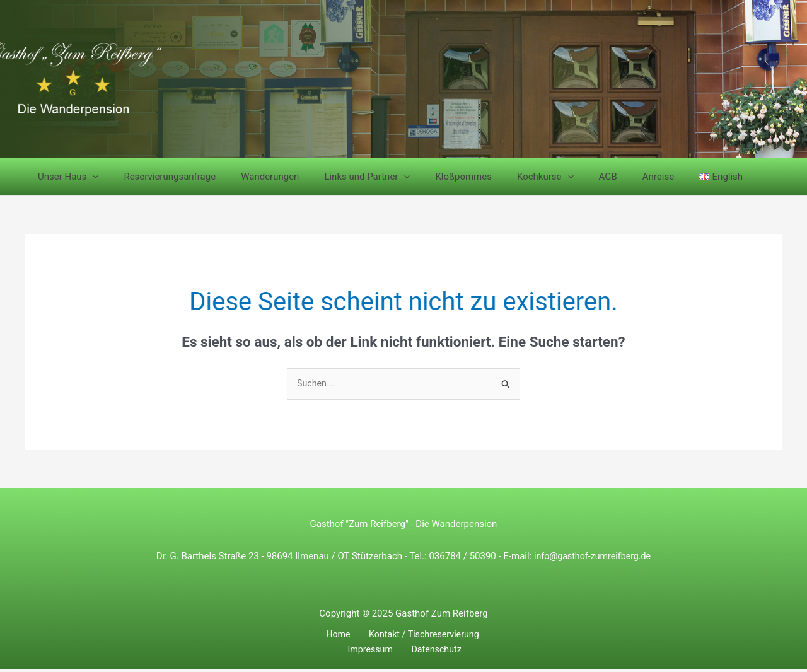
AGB (567, 177)
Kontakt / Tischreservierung (390, 636)
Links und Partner (345, 177)
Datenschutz (406, 651)
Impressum (481, 636)
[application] (89, 177)
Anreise (611, 177)
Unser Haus (65, 177)
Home (310, 636)
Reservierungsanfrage (160, 177)
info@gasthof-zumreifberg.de (592, 557)
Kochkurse (511, 177)
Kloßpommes (435, 177)
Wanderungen (254, 177)
